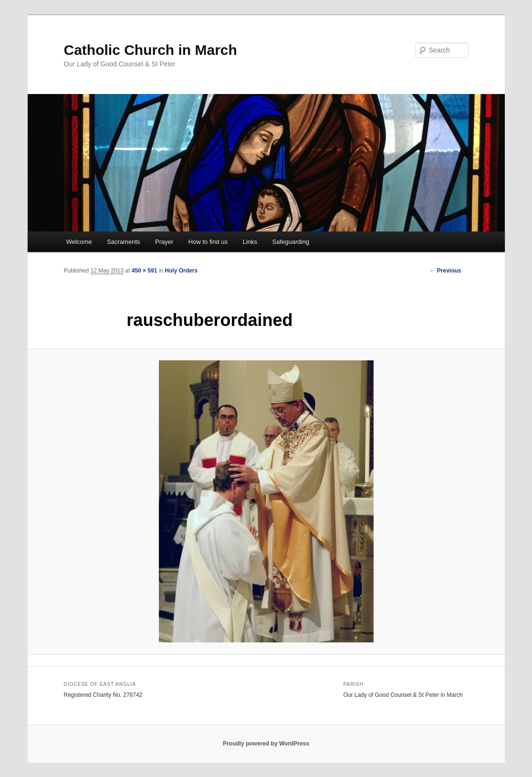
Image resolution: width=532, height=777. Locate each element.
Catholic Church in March (151, 50)
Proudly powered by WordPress (266, 744)
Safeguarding (291, 242)
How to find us (208, 242)
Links (250, 242)
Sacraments (123, 242)
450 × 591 (145, 271)
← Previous (445, 271)
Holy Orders (181, 271)
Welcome (79, 242)
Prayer (164, 242)
